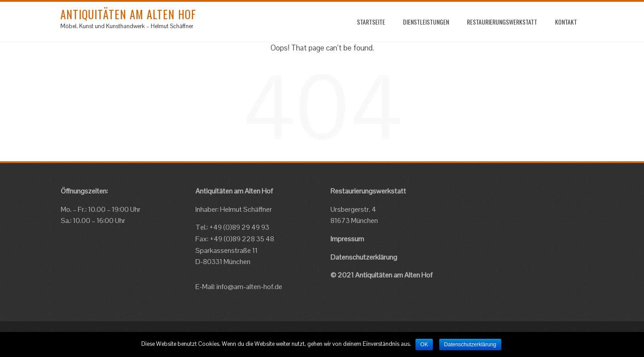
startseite (371, 22)
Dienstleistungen (426, 22)
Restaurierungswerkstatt (502, 22)
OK (424, 344)
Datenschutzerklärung (364, 257)
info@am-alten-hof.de (249, 287)
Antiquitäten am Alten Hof (128, 14)
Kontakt (566, 22)
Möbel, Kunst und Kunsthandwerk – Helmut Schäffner (127, 26)
